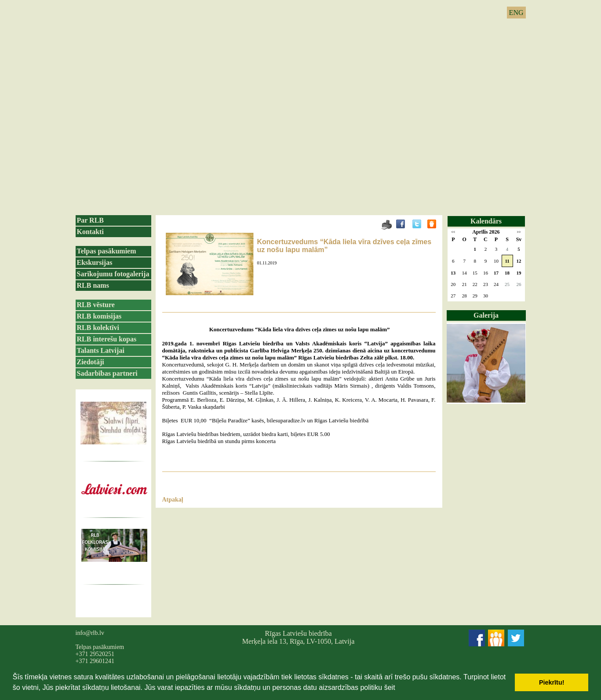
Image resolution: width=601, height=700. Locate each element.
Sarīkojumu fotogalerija (113, 274)
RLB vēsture (96, 305)
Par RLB (90, 220)
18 (507, 273)
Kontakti (90, 232)
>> (519, 232)
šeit (390, 687)
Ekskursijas (95, 262)
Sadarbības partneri (107, 373)
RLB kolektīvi (98, 328)
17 (496, 273)
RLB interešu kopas (107, 339)
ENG (516, 13)
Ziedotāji (91, 362)
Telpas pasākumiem (107, 251)
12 (519, 261)
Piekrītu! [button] (552, 682)
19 (519, 273)
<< (453, 232)
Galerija (486, 315)
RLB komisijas (99, 316)
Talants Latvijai (101, 350)
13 (453, 273)
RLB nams (93, 285)
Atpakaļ (173, 500)
